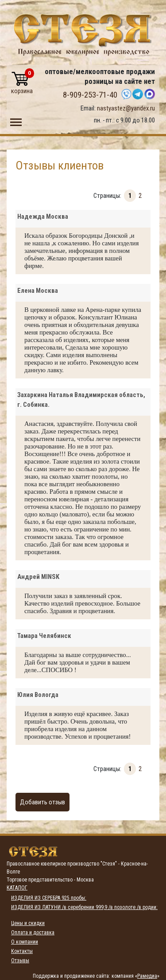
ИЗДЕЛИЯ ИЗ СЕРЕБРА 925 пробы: (49, 898)
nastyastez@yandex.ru (126, 108)
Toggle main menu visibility (16, 120)
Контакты (22, 951)
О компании (25, 942)
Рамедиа (147, 976)
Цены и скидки (28, 923)
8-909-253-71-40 (90, 95)
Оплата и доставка (33, 933)
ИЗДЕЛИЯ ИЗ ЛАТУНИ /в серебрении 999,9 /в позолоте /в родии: (84, 907)
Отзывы (20, 960)
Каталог (17, 888)
